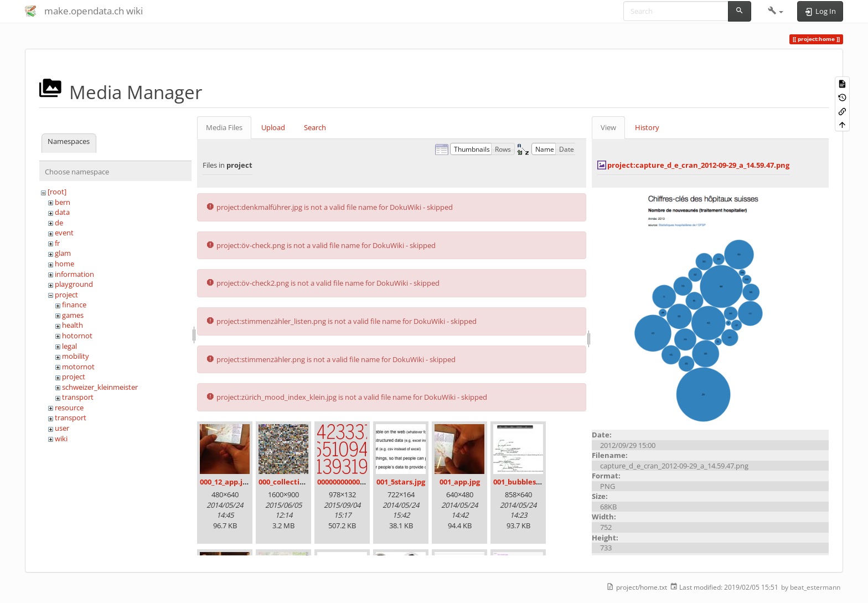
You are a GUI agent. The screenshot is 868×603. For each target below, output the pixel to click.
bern (63, 202)
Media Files (224, 127)
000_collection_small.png (303, 482)
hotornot (77, 336)
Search (315, 127)
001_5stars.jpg (401, 482)
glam (63, 253)
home (64, 264)
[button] (776, 11)
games (73, 315)
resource (69, 408)
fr (57, 243)
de (59, 223)
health (73, 325)
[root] (57, 192)
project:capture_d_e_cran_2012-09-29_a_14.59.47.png (698, 165)
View (608, 127)
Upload (273, 127)
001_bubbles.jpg (521, 482)
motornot (78, 367)
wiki (61, 439)
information (74, 274)
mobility (76, 356)
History (647, 127)
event (64, 233)
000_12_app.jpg (225, 482)
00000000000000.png (352, 482)
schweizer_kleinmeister (100, 387)
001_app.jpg (460, 482)
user (62, 428)
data (62, 212)
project (66, 295)
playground (74, 284)
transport (78, 397)
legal (69, 346)
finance (74, 305)
